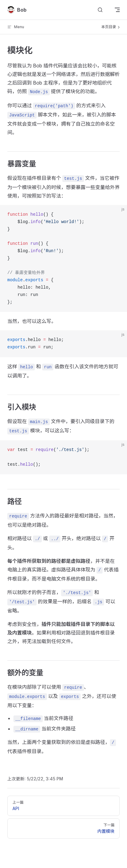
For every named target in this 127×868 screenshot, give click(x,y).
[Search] (100, 10)
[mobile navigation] (117, 10)
